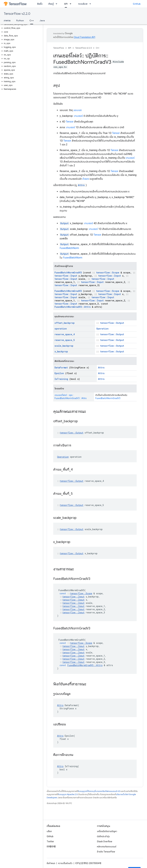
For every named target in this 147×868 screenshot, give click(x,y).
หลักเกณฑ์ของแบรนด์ (107, 847)
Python (20, 20)
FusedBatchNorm (69, 248)
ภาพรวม (7, 20)
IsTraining (61, 379)
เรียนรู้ (51, 4)
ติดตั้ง (40, 4)
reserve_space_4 (65, 334)
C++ (98, 48)
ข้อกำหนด (51, 863)
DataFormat (61, 368)
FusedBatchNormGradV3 (68, 273)
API (70, 48)
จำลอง (86, 179)
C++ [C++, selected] (32, 20)
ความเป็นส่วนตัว (65, 863)
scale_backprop (64, 346)
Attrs (81, 185)
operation (61, 329)
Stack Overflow (105, 841)
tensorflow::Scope (108, 273)
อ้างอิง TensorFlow (106, 852)
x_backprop (61, 351)
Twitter (50, 841)
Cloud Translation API (84, 37)
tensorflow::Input (66, 276)
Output (64, 223)
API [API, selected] (66, 4)
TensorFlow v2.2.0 (17, 14)
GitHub (137, 4)
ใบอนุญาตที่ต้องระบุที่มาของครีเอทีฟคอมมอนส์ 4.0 (99, 791)
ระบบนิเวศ (83, 4)
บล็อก (49, 831)
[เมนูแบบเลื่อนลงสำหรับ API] (71, 4)
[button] (21, 24)
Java (42, 20)
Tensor (70, 122)
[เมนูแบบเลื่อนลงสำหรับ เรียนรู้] (57, 4)
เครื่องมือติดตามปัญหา (107, 831)
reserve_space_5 (65, 340)
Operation (102, 329)
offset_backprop (65, 323)
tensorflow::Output (112, 323)
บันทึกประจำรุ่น (103, 836)
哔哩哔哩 (51, 847)
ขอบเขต (78, 110)
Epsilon (59, 373)
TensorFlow (59, 48)
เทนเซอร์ (78, 116)
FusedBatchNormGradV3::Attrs (73, 307)
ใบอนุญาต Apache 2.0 (68, 794)
